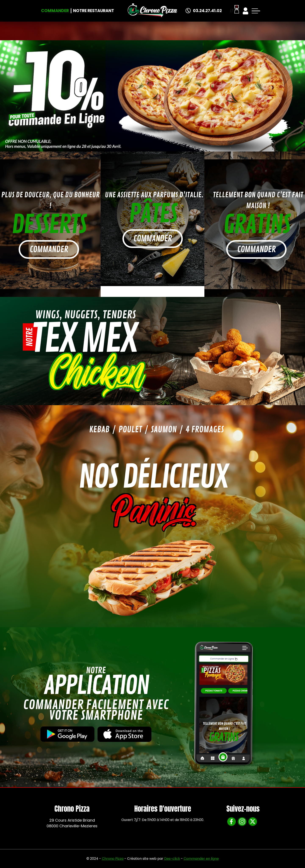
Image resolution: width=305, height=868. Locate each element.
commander (49, 249)
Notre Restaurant (94, 11)
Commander (55, 11)
